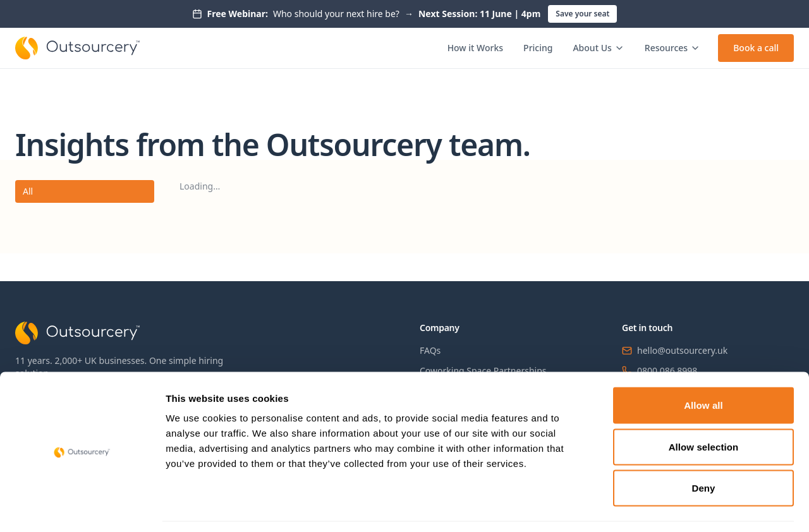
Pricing (538, 48)
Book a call (756, 48)
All (28, 191)
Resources (672, 48)
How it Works (475, 48)
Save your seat (582, 14)
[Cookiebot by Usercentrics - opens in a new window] (82, 507)
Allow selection (704, 408)
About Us (598, 48)
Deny (703, 449)
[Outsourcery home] (77, 48)
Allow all (703, 366)
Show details (663, 507)
